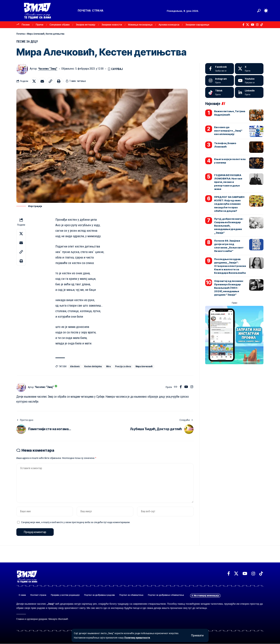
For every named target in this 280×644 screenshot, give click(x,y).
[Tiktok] (220, 93)
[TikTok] (262, 25)
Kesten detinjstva (93, 367)
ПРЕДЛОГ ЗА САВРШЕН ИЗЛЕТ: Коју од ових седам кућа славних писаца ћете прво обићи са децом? (229, 204)
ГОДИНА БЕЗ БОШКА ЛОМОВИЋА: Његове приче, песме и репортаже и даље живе (228, 182)
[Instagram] (257, 25)
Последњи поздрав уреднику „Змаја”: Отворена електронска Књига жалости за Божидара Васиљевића (230, 266)
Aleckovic (75, 367)
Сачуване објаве (60, 25)
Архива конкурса (169, 25)
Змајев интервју (86, 25)
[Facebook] (243, 25)
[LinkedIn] (249, 93)
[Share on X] (34, 81)
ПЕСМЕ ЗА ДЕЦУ (27, 42)
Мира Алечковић (144, 367)
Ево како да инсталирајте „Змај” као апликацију (228, 131)
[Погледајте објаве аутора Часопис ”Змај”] (21, 387)
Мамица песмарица (140, 25)
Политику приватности (138, 638)
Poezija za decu (123, 367)
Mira (108, 367)
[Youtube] (249, 81)
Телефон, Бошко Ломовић (225, 145)
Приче (40, 25)
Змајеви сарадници (197, 25)
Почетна (21, 34)
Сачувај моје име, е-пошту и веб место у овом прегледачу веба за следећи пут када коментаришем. (76, 522)
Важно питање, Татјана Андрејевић (230, 113)
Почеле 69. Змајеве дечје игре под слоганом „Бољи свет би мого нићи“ (229, 246)
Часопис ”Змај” (48, 69)
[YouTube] (252, 25)
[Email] (42, 81)
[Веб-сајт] (176, 387)
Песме (26, 25)
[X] (248, 25)
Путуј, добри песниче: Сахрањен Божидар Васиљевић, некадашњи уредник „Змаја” (229, 226)
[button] (197, 635)
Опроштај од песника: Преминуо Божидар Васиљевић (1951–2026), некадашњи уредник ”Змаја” (229, 288)
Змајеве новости (112, 25)
